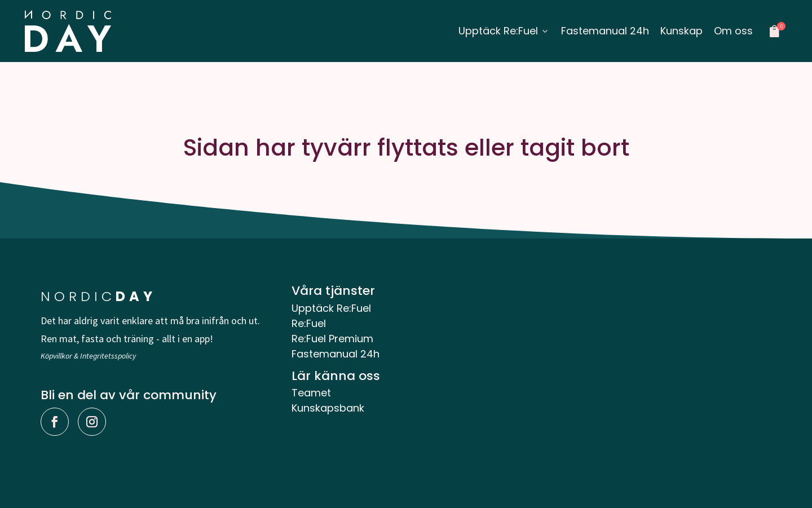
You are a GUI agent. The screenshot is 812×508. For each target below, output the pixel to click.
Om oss (733, 31)
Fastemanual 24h (605, 31)
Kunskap (681, 31)
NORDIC (98, 296)
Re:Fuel (309, 323)
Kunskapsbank (328, 408)
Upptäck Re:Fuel (504, 31)
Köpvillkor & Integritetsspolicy (88, 356)
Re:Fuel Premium (332, 339)
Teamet (311, 393)
